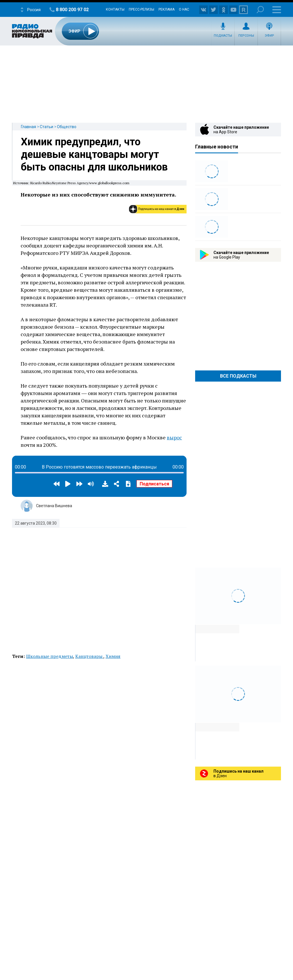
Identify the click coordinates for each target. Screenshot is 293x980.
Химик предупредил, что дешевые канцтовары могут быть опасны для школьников (94, 154)
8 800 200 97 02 (72, 10)
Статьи (46, 127)
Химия (113, 656)
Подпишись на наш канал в (161, 209)
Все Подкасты (238, 376)
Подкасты (223, 36)
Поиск (260, 10)
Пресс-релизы (141, 9)
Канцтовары (89, 656)
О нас (184, 9)
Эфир (269, 36)
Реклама (167, 9)
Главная (28, 127)
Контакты (115, 9)
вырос (174, 437)
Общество (67, 127)
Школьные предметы (50, 656)
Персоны (246, 36)
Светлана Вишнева (54, 506)
